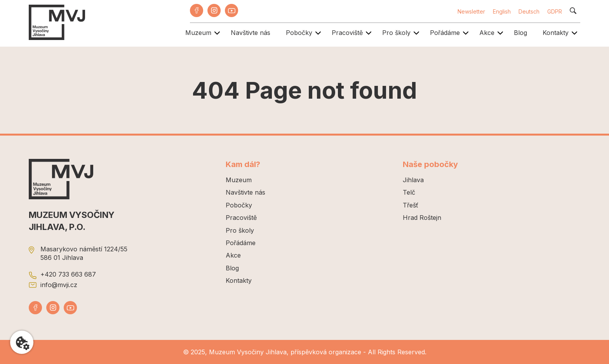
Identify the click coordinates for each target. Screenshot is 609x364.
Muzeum (198, 33)
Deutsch (529, 11)
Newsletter (471, 11)
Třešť (411, 205)
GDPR (555, 11)
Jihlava (413, 180)
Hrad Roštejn (422, 218)
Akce (487, 33)
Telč (409, 192)
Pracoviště (347, 33)
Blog (520, 33)
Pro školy (396, 33)
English (502, 11)
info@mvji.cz (59, 285)
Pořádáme (445, 33)
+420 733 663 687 (68, 274)
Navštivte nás (251, 33)
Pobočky (299, 33)
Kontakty (556, 33)
